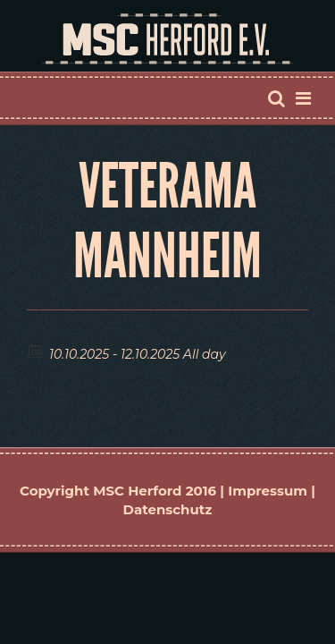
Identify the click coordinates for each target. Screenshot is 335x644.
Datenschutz (168, 509)
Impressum (268, 491)
